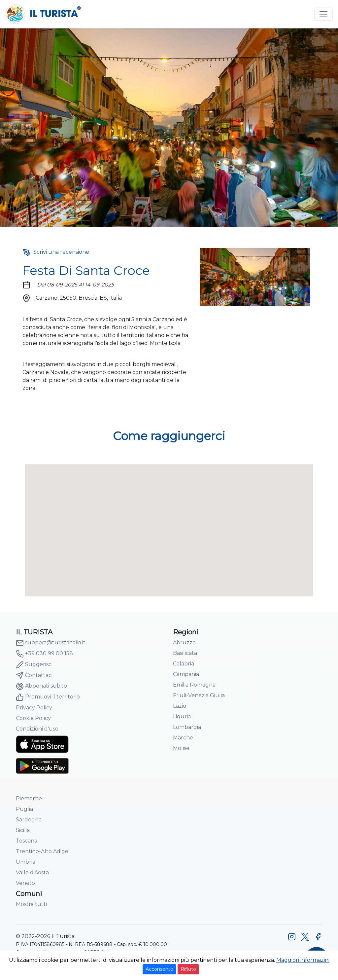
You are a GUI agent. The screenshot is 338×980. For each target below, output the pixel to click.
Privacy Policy (34, 708)
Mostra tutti (31, 904)
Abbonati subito (41, 686)
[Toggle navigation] (323, 14)
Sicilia (23, 830)
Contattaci (34, 675)
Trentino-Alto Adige (42, 851)
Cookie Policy (33, 718)
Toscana (27, 841)
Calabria (184, 664)
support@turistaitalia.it (51, 643)
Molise (181, 748)
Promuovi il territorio (48, 697)
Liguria (182, 716)
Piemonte (29, 798)
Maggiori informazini (303, 960)
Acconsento (159, 969)
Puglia (24, 809)
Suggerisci (34, 665)
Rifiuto (188, 969)
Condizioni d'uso (37, 729)
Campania (186, 674)
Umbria (26, 862)
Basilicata (185, 653)
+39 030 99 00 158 (44, 654)
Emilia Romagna (194, 685)
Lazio (180, 706)
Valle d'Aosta (32, 872)
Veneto (25, 883)
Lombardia (187, 727)
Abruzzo (184, 642)
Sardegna (29, 820)
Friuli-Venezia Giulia (199, 695)
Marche (183, 738)
